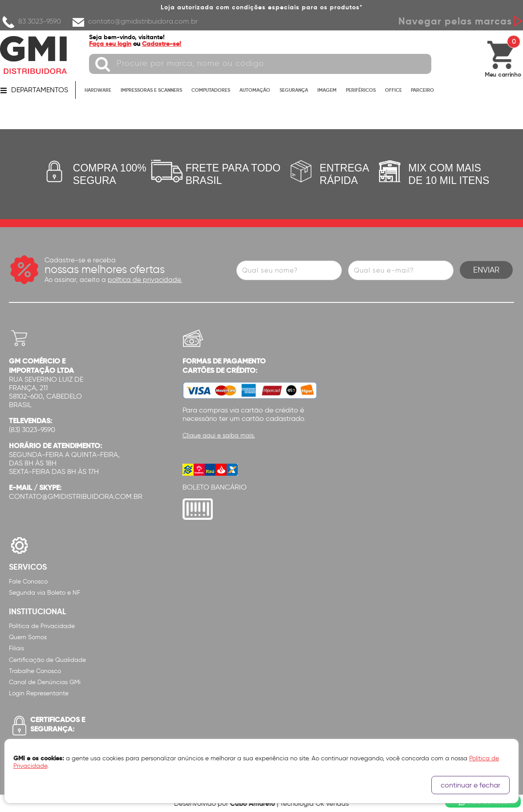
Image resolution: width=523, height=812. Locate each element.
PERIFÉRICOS (361, 90)
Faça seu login (110, 44)
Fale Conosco (28, 581)
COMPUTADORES (211, 90)
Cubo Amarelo (253, 803)
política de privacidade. (145, 280)
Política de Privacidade (42, 626)
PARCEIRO (422, 90)
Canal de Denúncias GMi (45, 682)
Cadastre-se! (162, 44)
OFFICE (393, 90)
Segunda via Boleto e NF (45, 593)
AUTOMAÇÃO (255, 90)
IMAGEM (327, 90)
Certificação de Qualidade (47, 660)
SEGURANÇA (294, 90)
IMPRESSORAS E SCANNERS (151, 90)
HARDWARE (98, 90)
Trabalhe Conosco (35, 671)
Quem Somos (28, 637)
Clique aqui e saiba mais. (219, 435)
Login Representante (39, 693)
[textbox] (260, 64)
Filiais (16, 648)
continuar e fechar (470, 785)
